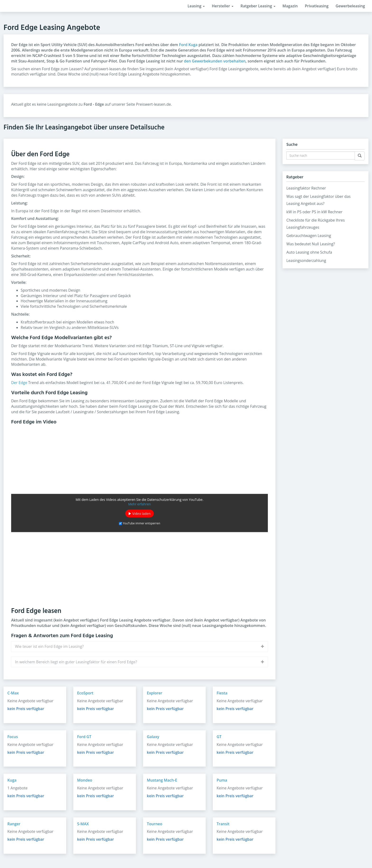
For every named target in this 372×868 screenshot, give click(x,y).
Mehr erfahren (139, 504)
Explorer (155, 693)
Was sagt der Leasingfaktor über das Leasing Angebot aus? (319, 200)
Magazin (290, 6)
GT (219, 737)
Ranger (14, 824)
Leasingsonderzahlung (306, 261)
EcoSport (85, 693)
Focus (13, 737)
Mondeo (85, 780)
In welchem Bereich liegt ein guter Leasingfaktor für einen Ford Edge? (76, 662)
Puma (222, 780)
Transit (223, 824)
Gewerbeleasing (350, 6)
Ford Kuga (188, 45)
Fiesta (222, 693)
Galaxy (153, 737)
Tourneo (155, 824)
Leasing (196, 6)
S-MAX (83, 824)
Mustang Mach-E (162, 780)
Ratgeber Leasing (258, 6)
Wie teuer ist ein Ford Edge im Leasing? (49, 646)
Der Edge (19, 383)
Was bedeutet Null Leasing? (311, 244)
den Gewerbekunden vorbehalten (215, 61)
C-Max (13, 693)
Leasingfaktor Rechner (306, 188)
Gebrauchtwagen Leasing (309, 236)
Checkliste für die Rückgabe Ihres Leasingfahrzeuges (316, 224)
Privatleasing (317, 6)
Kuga (12, 780)
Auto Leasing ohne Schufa (309, 252)
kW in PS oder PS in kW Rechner (314, 212)
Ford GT (84, 737)
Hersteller (223, 6)
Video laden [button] (142, 514)
